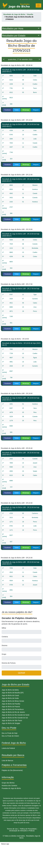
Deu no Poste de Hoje (10, 733)
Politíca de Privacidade (28, 829)
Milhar (4, 628)
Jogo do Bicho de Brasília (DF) (13, 693)
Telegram (36, 110)
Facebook (8, 110)
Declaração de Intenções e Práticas (22, 831)
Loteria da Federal (8, 748)
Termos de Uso (12, 829)
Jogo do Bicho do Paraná (11, 707)
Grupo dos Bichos (8, 783)
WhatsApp (26, 110)
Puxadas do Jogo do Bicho (11, 788)
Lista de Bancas (7, 761)
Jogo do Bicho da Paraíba (11, 704)
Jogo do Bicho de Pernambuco (13, 709)
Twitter (17, 110)
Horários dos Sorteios (9, 786)
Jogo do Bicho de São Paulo (12, 720)
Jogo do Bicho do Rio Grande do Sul (15, 718)
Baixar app (5, 844)
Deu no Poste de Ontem (10, 736)
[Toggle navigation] (38, 5)
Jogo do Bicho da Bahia (10, 690)
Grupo (4, 654)
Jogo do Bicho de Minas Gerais (13, 701)
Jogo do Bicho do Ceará (10, 695)
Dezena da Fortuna (9, 663)
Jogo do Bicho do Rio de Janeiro (13, 712)
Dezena (4, 645)
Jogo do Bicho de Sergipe (11, 723)
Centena (5, 637)
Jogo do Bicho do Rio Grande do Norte (16, 715)
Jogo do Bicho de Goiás (10, 698)
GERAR (21, 673)
